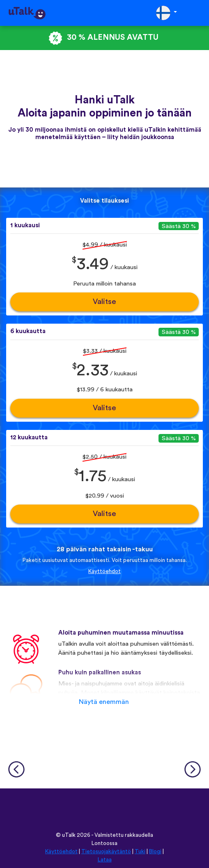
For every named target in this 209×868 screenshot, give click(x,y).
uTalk (69, 835)
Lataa (105, 860)
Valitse (104, 302)
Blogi (155, 852)
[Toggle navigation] (197, 13)
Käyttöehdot (104, 571)
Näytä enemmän (104, 702)
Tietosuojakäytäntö (106, 852)
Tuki (140, 852)
